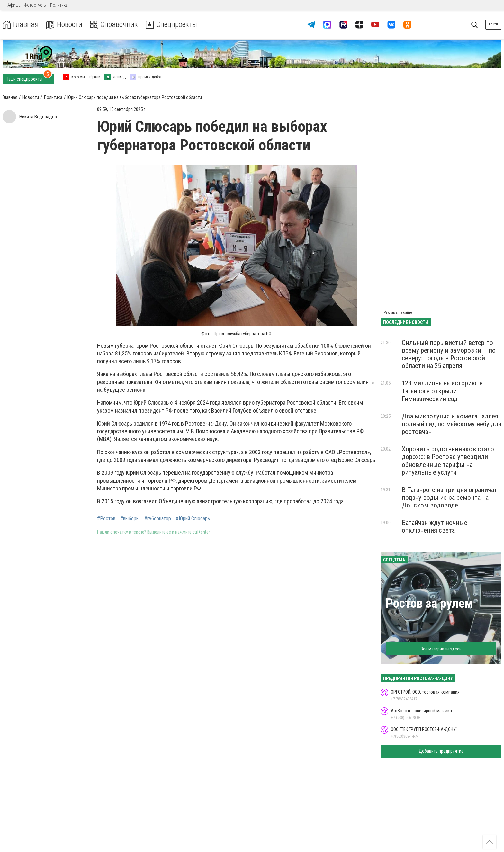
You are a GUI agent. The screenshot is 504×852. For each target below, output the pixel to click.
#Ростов (106, 519)
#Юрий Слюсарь (193, 519)
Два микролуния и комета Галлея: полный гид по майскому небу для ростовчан (452, 424)
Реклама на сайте (398, 313)
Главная (20, 25)
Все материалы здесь (441, 649)
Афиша (14, 5)
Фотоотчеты (35, 5)
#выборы (130, 519)
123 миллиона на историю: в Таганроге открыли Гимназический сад (442, 391)
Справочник (114, 25)
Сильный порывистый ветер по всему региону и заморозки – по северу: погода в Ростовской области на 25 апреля (449, 354)
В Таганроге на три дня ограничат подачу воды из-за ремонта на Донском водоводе (450, 498)
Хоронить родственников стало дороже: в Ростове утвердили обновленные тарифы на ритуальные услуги (448, 461)
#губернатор (158, 519)
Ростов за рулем (429, 603)
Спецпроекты (172, 25)
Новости (64, 25)
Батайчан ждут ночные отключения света (435, 526)
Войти (493, 24)
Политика (59, 5)
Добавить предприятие (441, 751)
